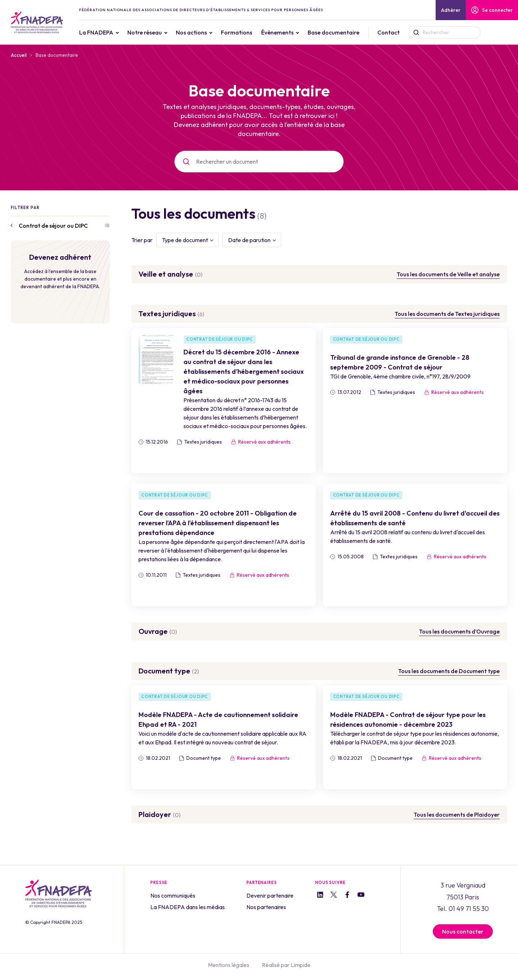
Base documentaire (348, 32)
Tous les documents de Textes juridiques (447, 314)
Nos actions (206, 32)
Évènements (292, 32)
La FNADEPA (111, 32)
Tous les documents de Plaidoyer (457, 815)
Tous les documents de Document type (449, 671)
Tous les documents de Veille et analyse (448, 274)
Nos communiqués (173, 895)
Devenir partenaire (270, 895)
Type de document (185, 240)
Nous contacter (463, 931)
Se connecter (492, 10)
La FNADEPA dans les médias (188, 907)
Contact (403, 32)
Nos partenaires (266, 907)
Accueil (19, 55)
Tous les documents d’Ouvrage (459, 631)
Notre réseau (159, 32)
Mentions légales (229, 965)
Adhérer (451, 10)
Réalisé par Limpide (286, 965)
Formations (251, 32)
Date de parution (249, 240)
